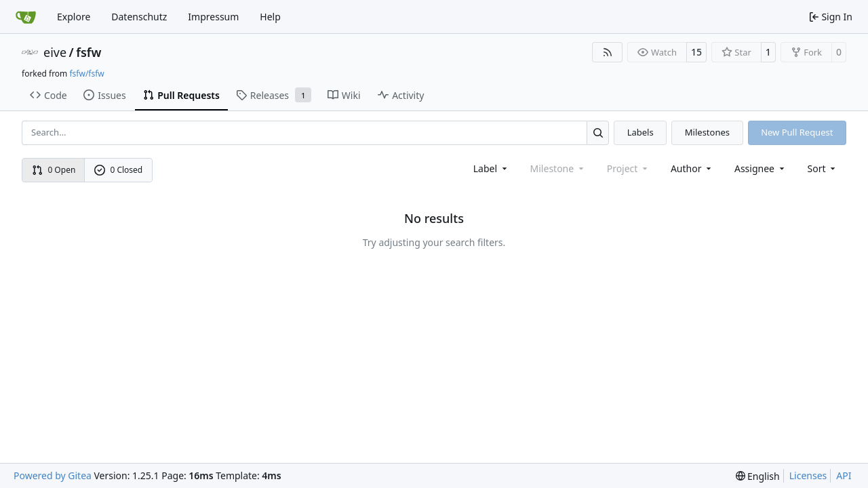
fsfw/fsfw (86, 74)
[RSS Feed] (608, 52)
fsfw (88, 52)
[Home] (26, 17)
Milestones (707, 132)
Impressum (213, 17)
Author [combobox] (692, 168)
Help (270, 17)
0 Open (54, 170)
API (844, 475)
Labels (640, 132)
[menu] (823, 168)
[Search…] (598, 133)
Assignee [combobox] (761, 168)
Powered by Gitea (53, 475)
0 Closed (119, 170)
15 (696, 52)
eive (55, 52)
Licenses (808, 475)
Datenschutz (139, 17)
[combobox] (491, 168)
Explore (74, 17)
